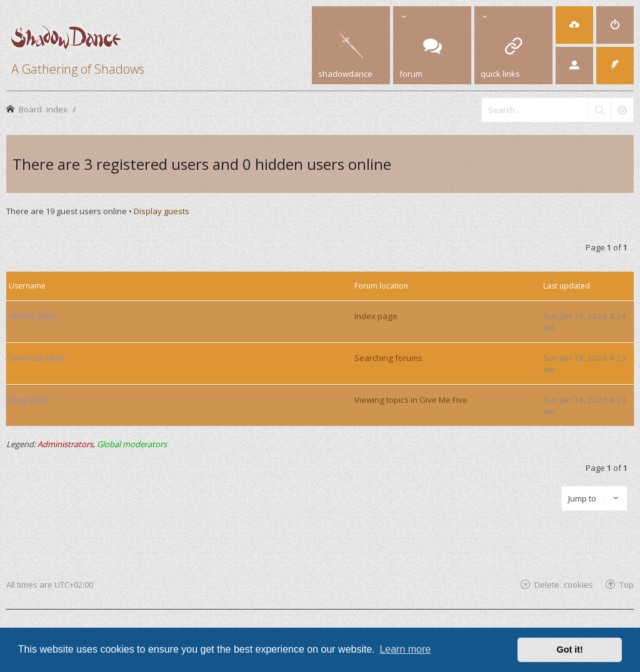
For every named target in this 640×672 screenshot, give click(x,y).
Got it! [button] (570, 650)
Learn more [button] (405, 649)
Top (627, 584)
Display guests (162, 211)
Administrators (65, 444)
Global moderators (132, 444)
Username (27, 286)
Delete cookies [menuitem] (564, 584)
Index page (376, 316)
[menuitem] (574, 25)
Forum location (381, 286)
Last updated (567, 286)
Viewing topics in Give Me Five (411, 400)
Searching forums (388, 358)
